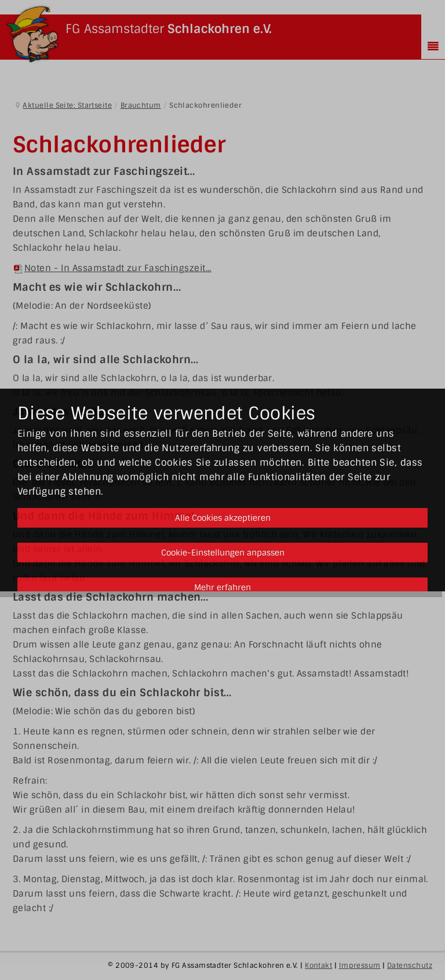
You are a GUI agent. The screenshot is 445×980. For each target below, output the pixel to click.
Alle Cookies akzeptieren (223, 518)
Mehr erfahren (222, 587)
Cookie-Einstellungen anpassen (223, 553)
